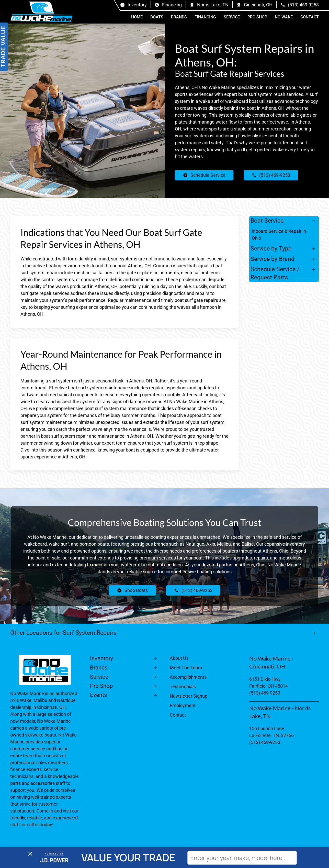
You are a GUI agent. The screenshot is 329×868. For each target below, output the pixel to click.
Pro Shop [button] (257, 17)
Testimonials (183, 686)
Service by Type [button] (271, 248)
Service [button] (232, 17)
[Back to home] (42, 12)
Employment (183, 705)
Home (137, 17)
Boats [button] (157, 17)
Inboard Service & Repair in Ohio (279, 235)
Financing (205, 17)
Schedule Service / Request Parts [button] (275, 273)
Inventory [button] (101, 658)
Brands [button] (179, 17)
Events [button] (98, 695)
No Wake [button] (284, 17)
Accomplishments (188, 677)
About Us (179, 658)
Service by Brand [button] (273, 259)
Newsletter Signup (189, 696)
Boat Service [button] (267, 221)
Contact (310, 17)
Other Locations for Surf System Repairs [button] (64, 633)
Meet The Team (186, 668)
